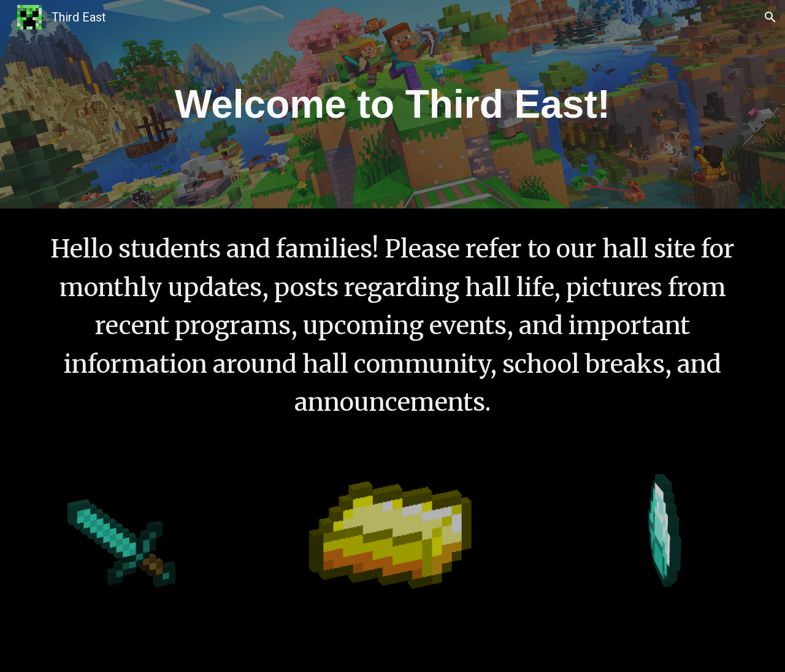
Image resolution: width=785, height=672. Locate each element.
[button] (770, 17)
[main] (392, 104)
